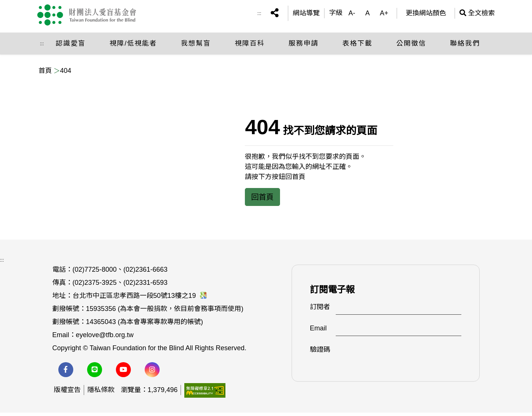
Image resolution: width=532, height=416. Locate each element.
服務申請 (304, 47)
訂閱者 (320, 310)
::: (259, 15)
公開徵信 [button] (411, 47)
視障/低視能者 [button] (133, 47)
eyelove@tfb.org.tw (105, 338)
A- (352, 15)
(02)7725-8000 (95, 273)
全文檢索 (477, 15)
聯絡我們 (465, 47)
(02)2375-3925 (95, 286)
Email (318, 332)
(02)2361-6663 (145, 273)
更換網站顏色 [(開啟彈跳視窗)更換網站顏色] (426, 15)
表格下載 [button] (357, 47)
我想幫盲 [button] (196, 47)
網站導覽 (306, 15)
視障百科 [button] (250, 47)
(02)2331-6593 (145, 286)
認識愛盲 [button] (71, 47)
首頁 (45, 71)
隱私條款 (101, 393)
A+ (384, 15)
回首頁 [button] (262, 197)
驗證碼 (320, 353)
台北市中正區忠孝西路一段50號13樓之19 (140, 299)
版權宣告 (67, 393)
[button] (275, 15)
